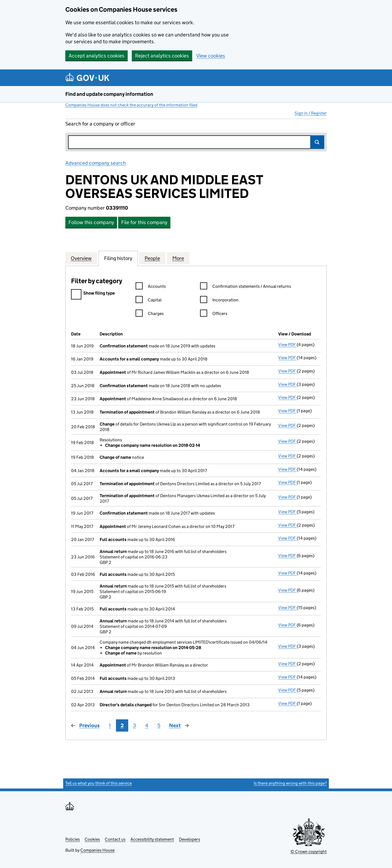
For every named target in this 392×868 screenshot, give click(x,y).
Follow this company (91, 222)
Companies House (97, 850)
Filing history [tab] (118, 258)
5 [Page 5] (159, 725)
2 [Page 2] (122, 725)
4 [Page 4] (147, 725)
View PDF (287, 345)
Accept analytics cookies (97, 56)
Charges (150, 314)
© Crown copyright (309, 852)
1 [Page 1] (110, 725)
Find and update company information (109, 94)
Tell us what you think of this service (99, 783)
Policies (73, 839)
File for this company (144, 222)
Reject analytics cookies (162, 56)
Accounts (151, 287)
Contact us (115, 839)
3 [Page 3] (134, 725)
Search (317, 142)
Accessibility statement (152, 839)
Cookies (92, 839)
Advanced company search (96, 163)
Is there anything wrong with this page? (290, 783)
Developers (189, 839)
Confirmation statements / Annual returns (246, 287)
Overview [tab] (81, 258)
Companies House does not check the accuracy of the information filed (131, 105)
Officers (214, 314)
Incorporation (219, 301)
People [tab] (152, 258)
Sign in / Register (311, 113)
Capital (148, 301)
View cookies (211, 56)
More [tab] (178, 258)
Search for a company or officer (100, 124)
